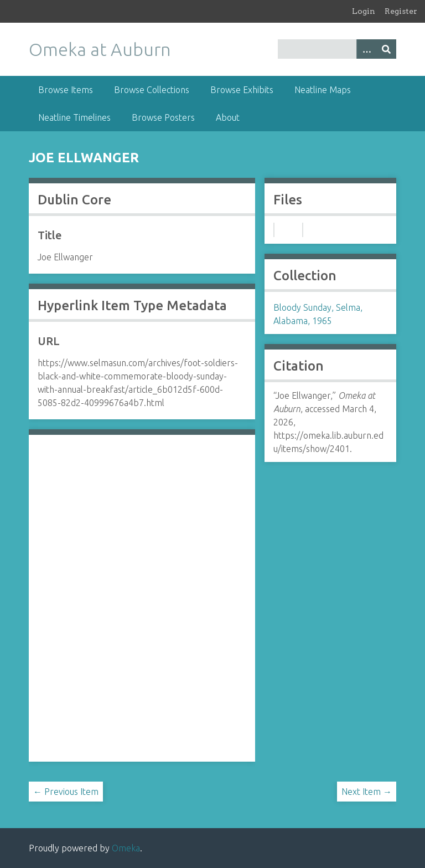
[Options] (366, 49)
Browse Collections (152, 90)
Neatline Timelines (74, 117)
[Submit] (386, 49)
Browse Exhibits (242, 90)
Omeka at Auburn (100, 49)
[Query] (337, 49)
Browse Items (66, 90)
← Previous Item (66, 792)
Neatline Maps (323, 90)
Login (364, 11)
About (228, 117)
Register (401, 11)
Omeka (126, 848)
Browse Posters (163, 117)
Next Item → (367, 792)
